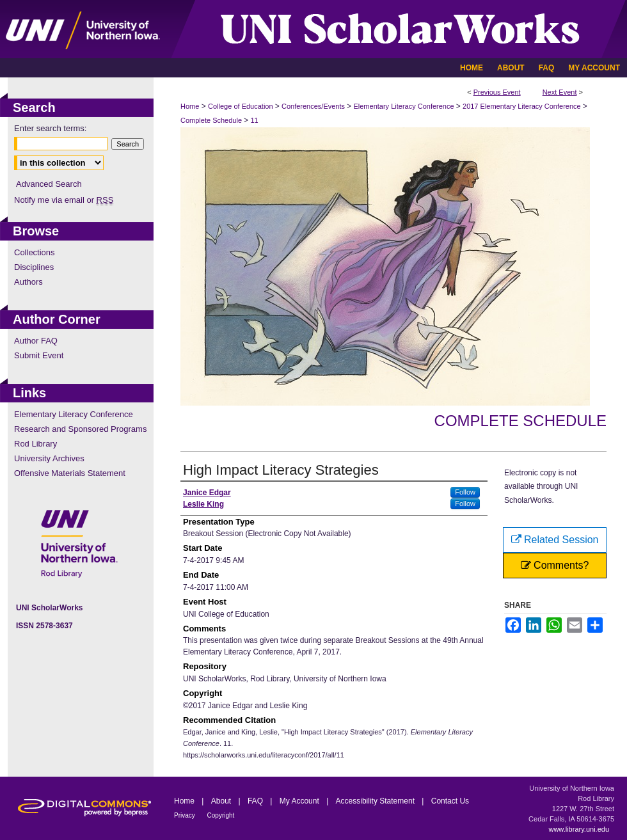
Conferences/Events (314, 106)
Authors (28, 282)
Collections (35, 252)
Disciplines (34, 267)
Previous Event (497, 92)
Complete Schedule (212, 120)
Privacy (186, 815)
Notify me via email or (64, 200)
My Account (300, 801)
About (222, 801)
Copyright (221, 815)
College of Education (242, 106)
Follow (465, 492)
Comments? (555, 565)
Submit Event (39, 355)
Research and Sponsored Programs (80, 429)
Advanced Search (49, 184)
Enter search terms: (50, 128)
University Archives (49, 458)
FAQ (256, 801)
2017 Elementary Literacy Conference (523, 106)
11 (254, 120)
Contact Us (450, 801)
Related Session (555, 540)
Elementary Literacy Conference (404, 106)
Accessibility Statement (377, 801)
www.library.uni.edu (579, 829)
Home (190, 106)
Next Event (560, 92)
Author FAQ (36, 341)
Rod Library (36, 444)
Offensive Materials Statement (70, 473)
